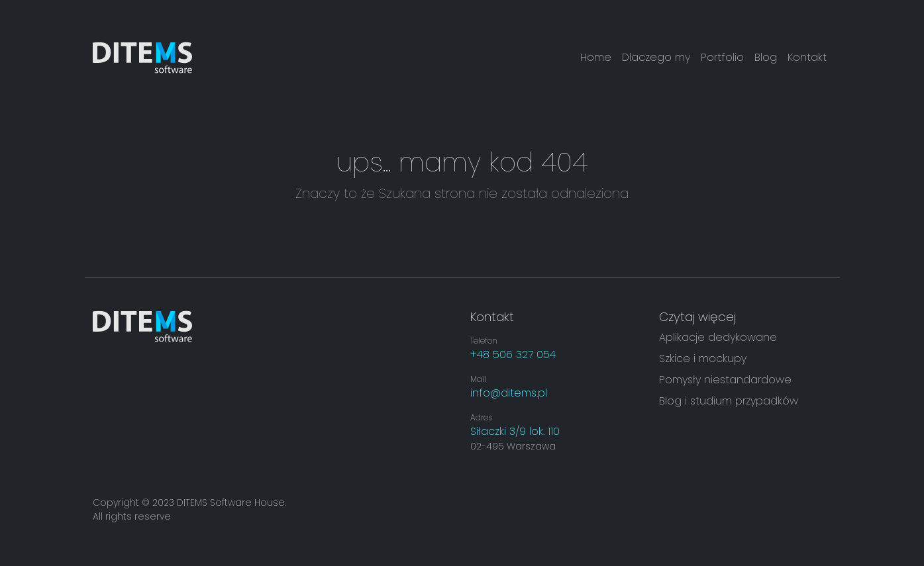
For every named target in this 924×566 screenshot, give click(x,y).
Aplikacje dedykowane (718, 337)
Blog (766, 57)
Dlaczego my (656, 57)
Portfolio (722, 57)
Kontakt (807, 57)
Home (596, 57)
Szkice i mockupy (703, 358)
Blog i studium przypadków (729, 401)
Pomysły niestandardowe (725, 380)
